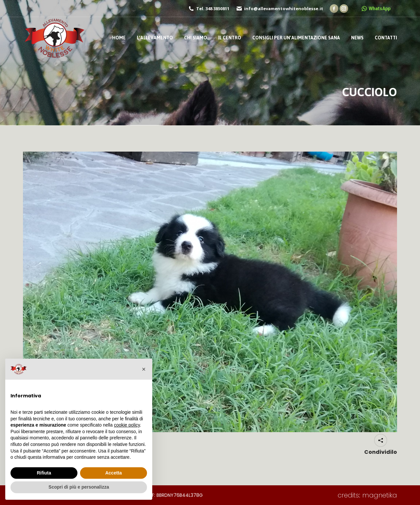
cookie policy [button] (127, 425)
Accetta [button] (114, 473)
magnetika (380, 495)
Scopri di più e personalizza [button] (79, 487)
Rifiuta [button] (44, 473)
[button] (144, 369)
